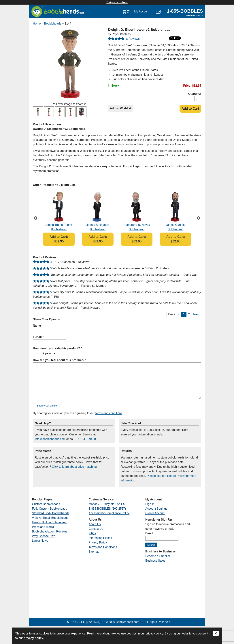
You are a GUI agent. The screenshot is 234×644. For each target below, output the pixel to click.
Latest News (40, 541)
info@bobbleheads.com (50, 439)
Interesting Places (100, 538)
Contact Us (96, 529)
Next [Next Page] (196, 314)
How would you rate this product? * (57, 348)
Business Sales (155, 561)
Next (198, 218)
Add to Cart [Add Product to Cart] (190, 109)
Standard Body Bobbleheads (51, 513)
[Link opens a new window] (185, 11)
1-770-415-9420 (85, 439)
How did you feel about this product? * (60, 360)
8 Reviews (133, 39)
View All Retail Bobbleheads (50, 518)
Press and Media (43, 527)
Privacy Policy (98, 542)
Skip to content (117, 2)
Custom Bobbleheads (46, 504)
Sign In (150, 504)
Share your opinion (48, 406)
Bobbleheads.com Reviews (50, 531)
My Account (142, 11)
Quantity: (195, 94)
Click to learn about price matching (74, 467)
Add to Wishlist (120, 108)
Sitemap (94, 552)
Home (37, 24)
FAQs (92, 533)
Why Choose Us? (43, 536)
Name (37, 326)
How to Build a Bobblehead (50, 522)
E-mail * (38, 337)
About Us (95, 524)
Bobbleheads (53, 24)
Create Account (155, 513)
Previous (36, 218)
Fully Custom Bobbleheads (49, 509)
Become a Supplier (158, 556)
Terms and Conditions (103, 547)
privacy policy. (34, 638)
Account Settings (156, 509)
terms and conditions (109, 413)
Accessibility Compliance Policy (109, 513)
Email (149, 533)
